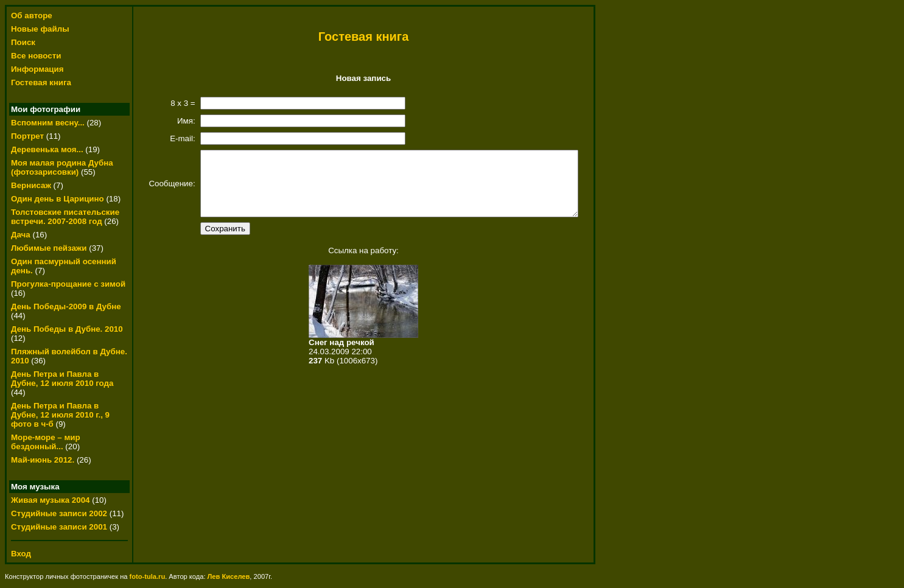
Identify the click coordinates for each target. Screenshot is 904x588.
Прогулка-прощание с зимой (68, 284)
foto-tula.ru (148, 576)
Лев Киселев (229, 576)
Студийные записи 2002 (59, 513)
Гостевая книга (41, 82)
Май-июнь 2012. (44, 460)
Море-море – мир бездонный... (46, 442)
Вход (21, 554)
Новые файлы (40, 29)
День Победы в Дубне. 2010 (67, 329)
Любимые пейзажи (49, 248)
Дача (21, 235)
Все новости (36, 56)
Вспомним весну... (48, 123)
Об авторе (32, 16)
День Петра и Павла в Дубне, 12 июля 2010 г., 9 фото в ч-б (60, 415)
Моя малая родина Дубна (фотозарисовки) (62, 167)
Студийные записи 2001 (59, 527)
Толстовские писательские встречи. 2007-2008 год (65, 217)
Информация (37, 69)
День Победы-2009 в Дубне (66, 306)
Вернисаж (31, 185)
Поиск (23, 42)
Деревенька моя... (47, 149)
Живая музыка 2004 (51, 500)
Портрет (27, 136)
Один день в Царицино (58, 199)
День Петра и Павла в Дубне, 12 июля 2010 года (62, 379)
